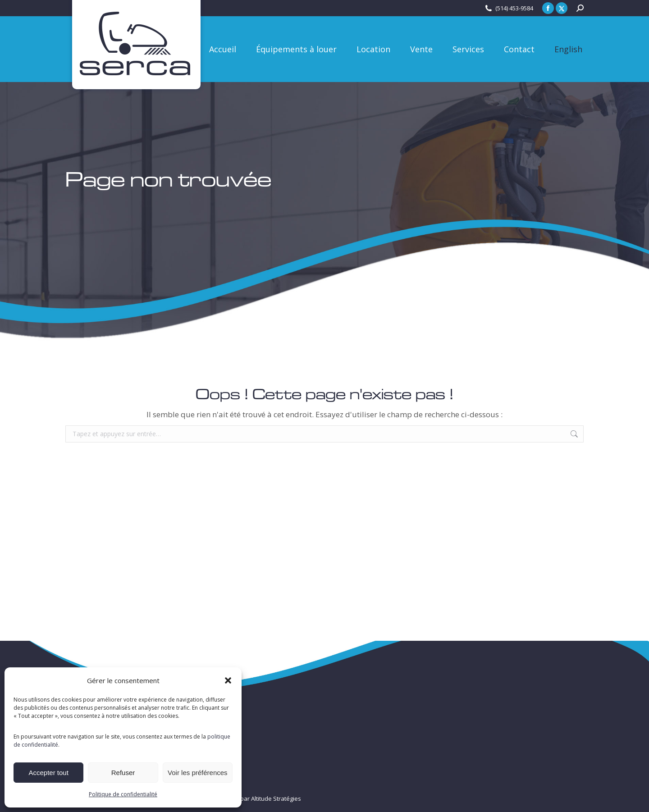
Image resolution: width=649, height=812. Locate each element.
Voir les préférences (198, 773)
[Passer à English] (568, 49)
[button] (228, 680)
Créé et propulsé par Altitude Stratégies (247, 798)
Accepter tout (48, 773)
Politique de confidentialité (123, 794)
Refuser (123, 773)
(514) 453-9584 (514, 8)
